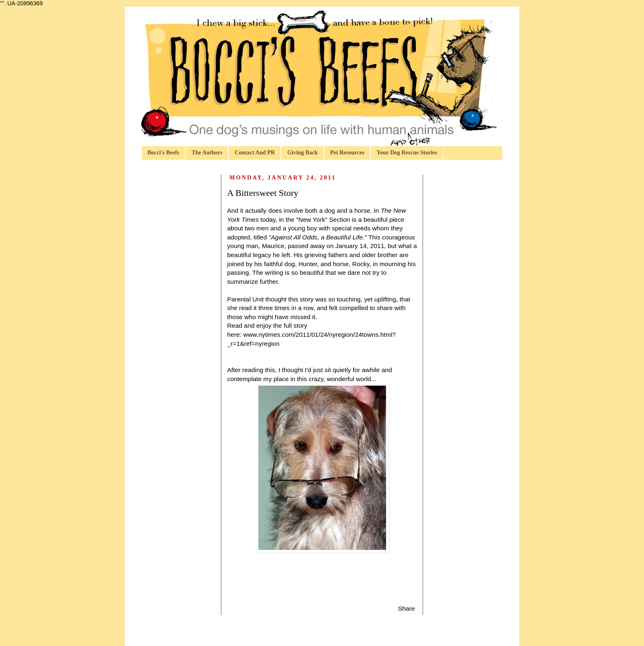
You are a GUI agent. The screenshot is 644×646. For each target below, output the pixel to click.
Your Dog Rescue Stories (407, 153)
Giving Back (302, 153)
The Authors (207, 153)
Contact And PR (255, 153)
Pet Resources (347, 153)
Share (406, 608)
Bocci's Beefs (163, 153)
